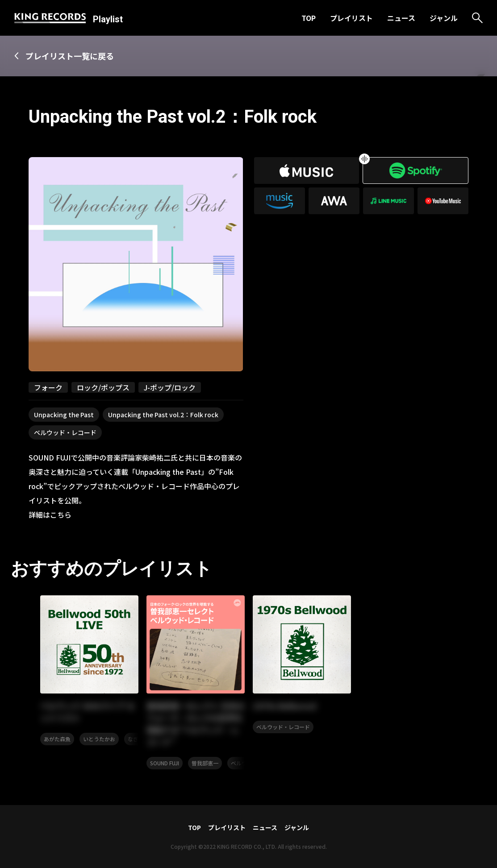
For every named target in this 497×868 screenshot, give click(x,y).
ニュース (401, 18)
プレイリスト (351, 18)
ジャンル (444, 18)
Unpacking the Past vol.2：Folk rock (163, 415)
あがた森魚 (57, 739)
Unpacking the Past (64, 415)
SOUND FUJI (165, 763)
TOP (309, 18)
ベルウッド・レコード (65, 432)
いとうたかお (99, 739)
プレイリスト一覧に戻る (70, 56)
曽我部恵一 (205, 763)
